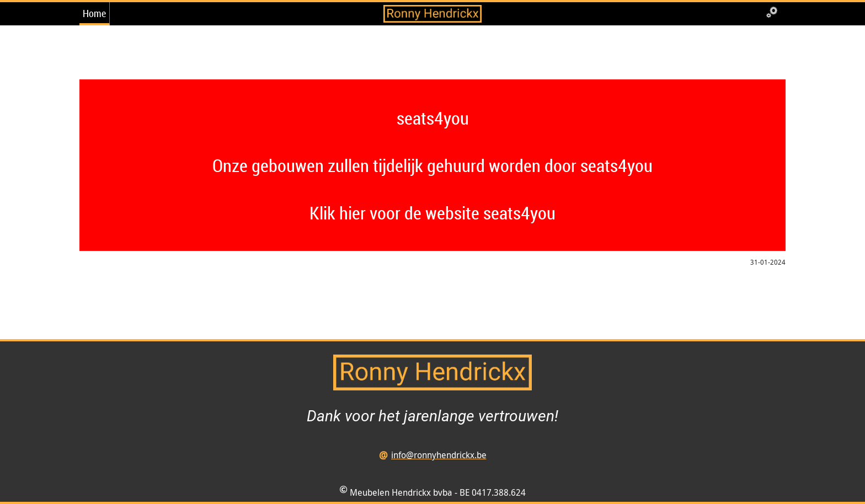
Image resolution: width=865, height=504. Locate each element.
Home (94, 13)
